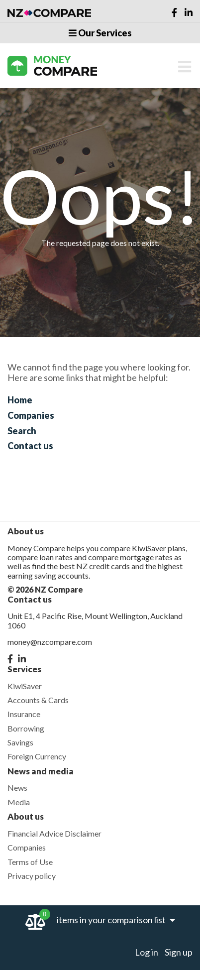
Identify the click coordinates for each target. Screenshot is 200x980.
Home (20, 400)
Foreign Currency (37, 756)
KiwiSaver (25, 686)
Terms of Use (30, 862)
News (17, 788)
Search (22, 431)
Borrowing (26, 728)
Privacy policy (32, 876)
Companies (31, 415)
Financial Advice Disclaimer (54, 833)
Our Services (100, 33)
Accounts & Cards (38, 700)
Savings (20, 742)
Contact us (30, 446)
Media (19, 802)
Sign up (179, 952)
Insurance (24, 714)
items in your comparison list (116, 920)
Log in (147, 952)
